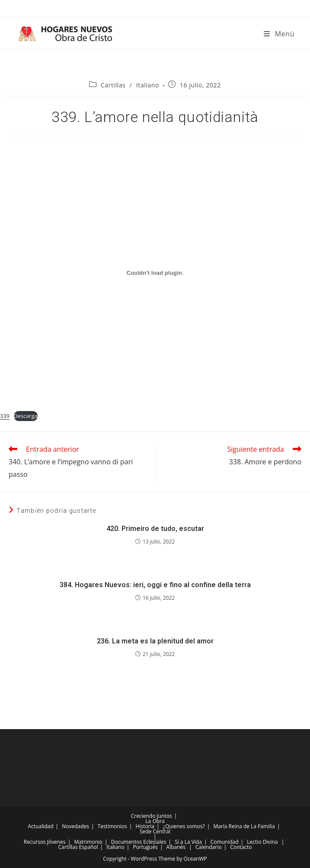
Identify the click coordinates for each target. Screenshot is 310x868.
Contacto (241, 847)
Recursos (35, 842)
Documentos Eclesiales (139, 842)
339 (5, 416)
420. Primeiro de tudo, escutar (155, 529)
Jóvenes (56, 842)
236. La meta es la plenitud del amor (155, 641)
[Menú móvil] (279, 34)
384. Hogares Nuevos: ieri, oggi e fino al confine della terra (155, 585)
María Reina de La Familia (244, 826)
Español (89, 847)
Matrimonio (88, 842)
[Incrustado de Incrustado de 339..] (155, 273)
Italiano (148, 85)
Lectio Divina (262, 842)
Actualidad (40, 826)
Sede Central (155, 831)
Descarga (26, 416)
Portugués (145, 847)
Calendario (209, 847)
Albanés (176, 847)
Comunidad (225, 842)
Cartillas (113, 85)
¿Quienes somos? (184, 826)
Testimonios (112, 826)
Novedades (75, 826)
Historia (145, 826)
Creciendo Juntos (152, 816)
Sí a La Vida (188, 842)
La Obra (155, 821)
